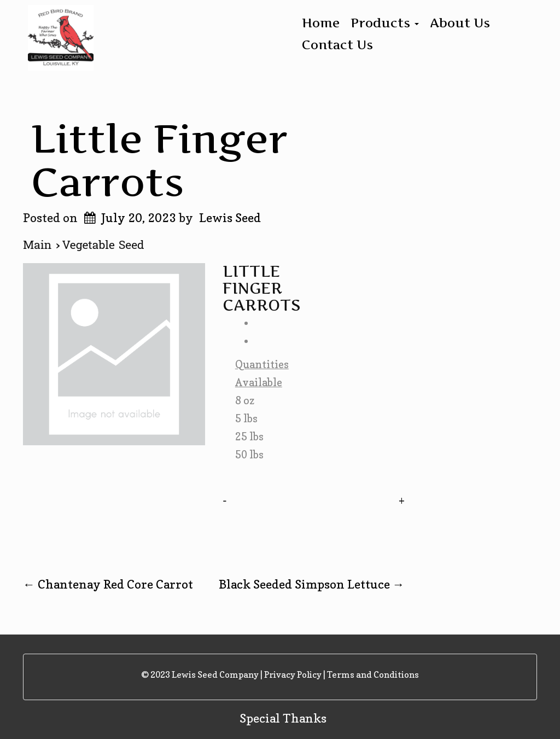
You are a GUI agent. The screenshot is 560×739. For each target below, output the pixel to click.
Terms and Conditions (373, 674)
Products (385, 23)
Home (321, 23)
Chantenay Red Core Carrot (108, 584)
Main (39, 245)
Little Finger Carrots (159, 160)
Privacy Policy (293, 674)
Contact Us (337, 45)
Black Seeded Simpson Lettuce (312, 584)
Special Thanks (283, 718)
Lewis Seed (230, 218)
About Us (460, 23)
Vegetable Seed (103, 245)
